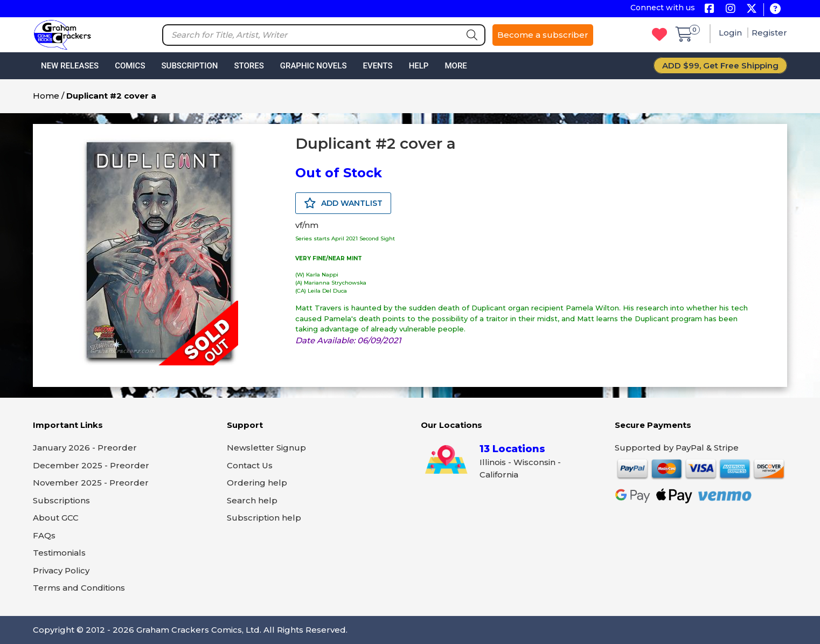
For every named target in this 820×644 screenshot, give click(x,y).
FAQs (44, 535)
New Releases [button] (70, 66)
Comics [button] (130, 66)
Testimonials (59, 553)
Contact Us (250, 465)
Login (731, 33)
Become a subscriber (543, 35)
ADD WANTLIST (343, 203)
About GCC (56, 518)
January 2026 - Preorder (85, 448)
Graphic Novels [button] (314, 66)
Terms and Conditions (79, 588)
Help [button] (419, 66)
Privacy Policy (61, 570)
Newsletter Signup (266, 448)
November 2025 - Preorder (91, 483)
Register (769, 33)
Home (46, 96)
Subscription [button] (190, 66)
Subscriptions (61, 500)
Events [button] (377, 66)
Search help (252, 500)
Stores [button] (249, 66)
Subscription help (264, 518)
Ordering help (257, 483)
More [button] (456, 66)
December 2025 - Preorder (91, 465)
